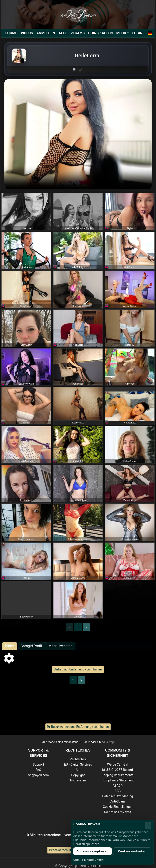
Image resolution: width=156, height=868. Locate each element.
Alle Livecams (72, 33)
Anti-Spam (118, 802)
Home (12, 33)
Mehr (121, 33)
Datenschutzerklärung (117, 796)
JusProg (108, 742)
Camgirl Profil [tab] (31, 646)
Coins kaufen (101, 33)
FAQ (39, 770)
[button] (150, 33)
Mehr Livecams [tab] (60, 646)
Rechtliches (78, 759)
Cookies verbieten (132, 851)
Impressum (78, 780)
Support (38, 765)
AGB (117, 791)
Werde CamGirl (118, 765)
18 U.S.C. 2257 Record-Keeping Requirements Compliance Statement (118, 775)
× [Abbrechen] (148, 825)
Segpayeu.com (38, 775)
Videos (27, 33)
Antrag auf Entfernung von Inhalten (78, 669)
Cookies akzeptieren (93, 851)
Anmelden (46, 33)
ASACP (118, 786)
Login (137, 33)
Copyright (78, 775)
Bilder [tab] (10, 646)
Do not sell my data (118, 812)
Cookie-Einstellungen (117, 807)
